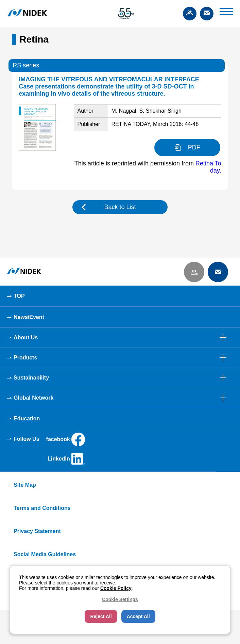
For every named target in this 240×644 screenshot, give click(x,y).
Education (27, 418)
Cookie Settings (120, 599)
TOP (19, 296)
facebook (66, 439)
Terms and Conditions (42, 508)
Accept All (138, 616)
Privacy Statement (37, 531)
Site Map (25, 485)
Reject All (101, 616)
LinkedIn (66, 459)
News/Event (29, 317)
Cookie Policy (116, 588)
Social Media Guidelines (45, 554)
